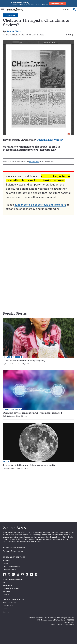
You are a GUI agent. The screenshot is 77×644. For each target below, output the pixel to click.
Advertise (6, 592)
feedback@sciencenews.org (22, 150)
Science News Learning (14, 551)
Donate (6, 609)
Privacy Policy (69, 624)
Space (6, 461)
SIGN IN (67, 9)
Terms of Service (57, 624)
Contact (6, 595)
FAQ (5, 583)
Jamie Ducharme (11, 364)
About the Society (10, 603)
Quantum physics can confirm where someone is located (32, 413)
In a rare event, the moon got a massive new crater (29, 465)
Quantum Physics (12, 409)
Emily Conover (10, 416)
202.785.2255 (69, 622)
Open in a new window (50, 140)
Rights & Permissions (11, 589)
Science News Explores (14, 548)
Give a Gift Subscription (12, 567)
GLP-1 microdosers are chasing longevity (24, 361)
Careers (6, 612)
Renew (5, 564)
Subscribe (7, 561)
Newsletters (7, 586)
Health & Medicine (13, 357)
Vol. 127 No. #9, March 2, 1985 (31, 35)
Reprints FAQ (48, 150)
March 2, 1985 (34, 161)
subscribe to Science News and (40, 205)
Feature (11, 15)
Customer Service (10, 570)
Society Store (8, 606)
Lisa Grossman (10, 468)
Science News (13, 32)
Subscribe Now (57, 3)
